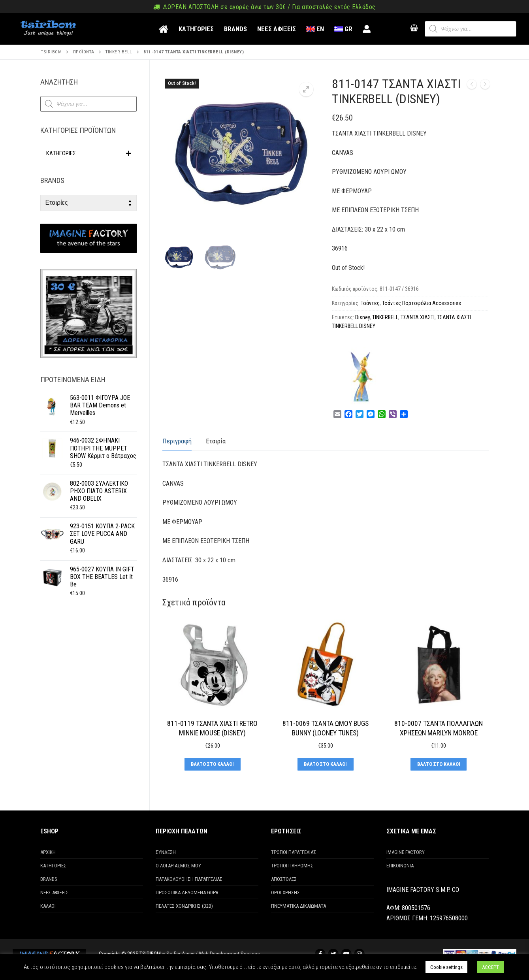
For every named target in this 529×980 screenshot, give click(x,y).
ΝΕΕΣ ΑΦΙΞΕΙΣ (54, 892)
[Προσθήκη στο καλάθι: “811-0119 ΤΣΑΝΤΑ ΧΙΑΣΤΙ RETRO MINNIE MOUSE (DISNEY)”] (213, 764)
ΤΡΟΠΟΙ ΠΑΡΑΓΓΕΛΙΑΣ (294, 852)
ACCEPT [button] (490, 967)
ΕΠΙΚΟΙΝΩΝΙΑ (400, 866)
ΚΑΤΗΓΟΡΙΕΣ (53, 866)
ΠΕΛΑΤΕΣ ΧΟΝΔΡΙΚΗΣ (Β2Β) (184, 906)
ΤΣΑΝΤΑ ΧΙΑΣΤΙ (418, 317)
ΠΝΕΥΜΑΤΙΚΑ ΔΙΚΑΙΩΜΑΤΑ (298, 906)
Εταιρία (216, 441)
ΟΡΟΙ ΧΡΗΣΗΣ (285, 892)
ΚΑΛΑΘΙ (48, 906)
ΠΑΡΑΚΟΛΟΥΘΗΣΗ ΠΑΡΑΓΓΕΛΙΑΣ (189, 879)
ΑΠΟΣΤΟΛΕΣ (284, 879)
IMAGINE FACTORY (406, 852)
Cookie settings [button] (446, 967)
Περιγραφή (177, 441)
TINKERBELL (385, 317)
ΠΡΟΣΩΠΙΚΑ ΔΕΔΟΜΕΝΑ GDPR (187, 892)
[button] (306, 89)
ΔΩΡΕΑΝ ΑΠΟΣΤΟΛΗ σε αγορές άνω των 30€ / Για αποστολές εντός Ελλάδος (264, 7)
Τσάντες (370, 303)
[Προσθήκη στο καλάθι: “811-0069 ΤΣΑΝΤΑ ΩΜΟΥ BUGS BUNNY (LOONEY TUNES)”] (326, 764)
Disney (362, 317)
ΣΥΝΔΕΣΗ (166, 852)
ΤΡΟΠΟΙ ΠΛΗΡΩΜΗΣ (292, 866)
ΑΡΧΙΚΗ (48, 852)
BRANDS (49, 879)
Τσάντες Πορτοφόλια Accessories (422, 303)
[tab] (177, 442)
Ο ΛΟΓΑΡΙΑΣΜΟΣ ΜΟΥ (178, 866)
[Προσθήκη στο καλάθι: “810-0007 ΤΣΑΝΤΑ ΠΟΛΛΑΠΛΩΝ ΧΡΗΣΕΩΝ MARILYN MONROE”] (439, 764)
